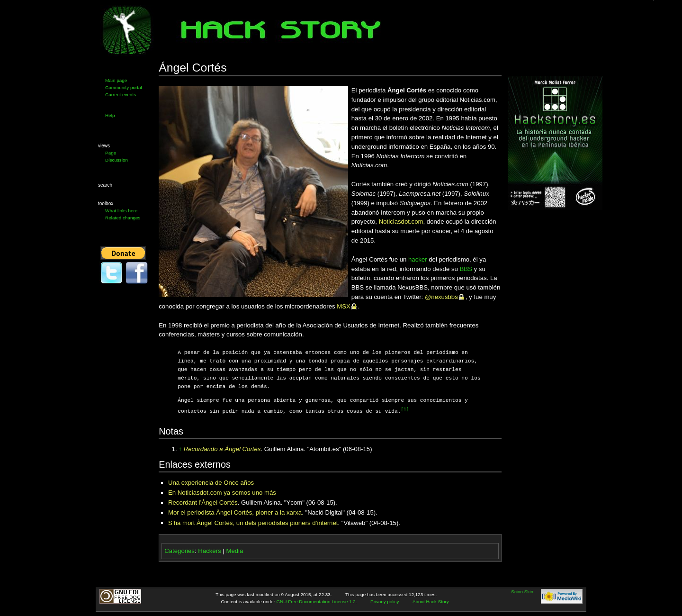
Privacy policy (385, 601)
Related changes (123, 218)
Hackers (209, 550)
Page (111, 153)
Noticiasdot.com (401, 222)
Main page (116, 80)
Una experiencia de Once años (211, 482)
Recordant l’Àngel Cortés (203, 502)
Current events (121, 95)
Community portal (124, 87)
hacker (418, 259)
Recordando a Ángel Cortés (222, 448)
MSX (344, 306)
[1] (405, 409)
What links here (121, 211)
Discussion (117, 160)
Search (105, 185)
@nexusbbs (441, 297)
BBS (466, 269)
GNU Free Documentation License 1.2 (316, 601)
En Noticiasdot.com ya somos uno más (222, 492)
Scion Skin (522, 591)
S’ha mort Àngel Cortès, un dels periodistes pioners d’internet (253, 522)
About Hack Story (431, 601)
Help (110, 115)
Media (234, 550)
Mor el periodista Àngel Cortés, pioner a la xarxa (235, 512)
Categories (179, 550)
